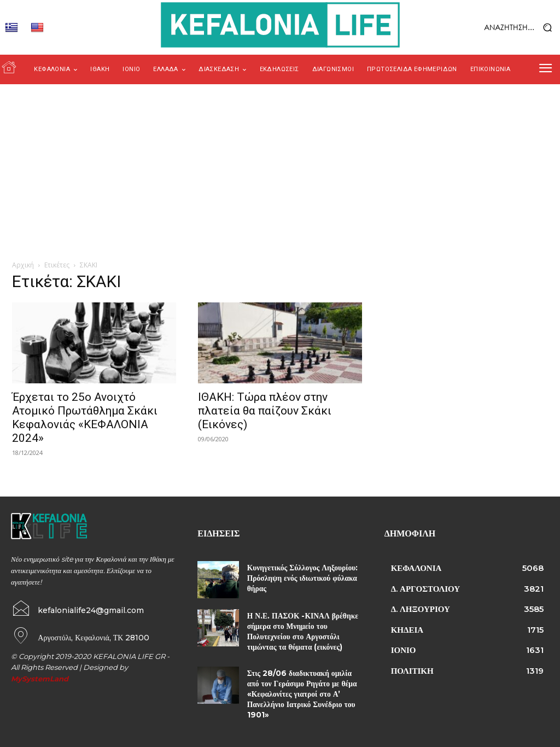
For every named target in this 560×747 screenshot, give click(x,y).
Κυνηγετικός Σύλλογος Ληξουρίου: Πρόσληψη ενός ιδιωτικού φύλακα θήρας (300, 577)
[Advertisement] (280, 166)
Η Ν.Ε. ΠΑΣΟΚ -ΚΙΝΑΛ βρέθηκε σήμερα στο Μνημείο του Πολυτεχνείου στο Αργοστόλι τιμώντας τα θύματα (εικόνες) (300, 631)
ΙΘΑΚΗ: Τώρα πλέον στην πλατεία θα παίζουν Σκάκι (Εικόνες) (265, 411)
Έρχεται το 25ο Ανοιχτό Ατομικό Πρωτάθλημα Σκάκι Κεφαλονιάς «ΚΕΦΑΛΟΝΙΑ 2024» (85, 418)
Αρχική (23, 265)
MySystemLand (40, 678)
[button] (498, 28)
